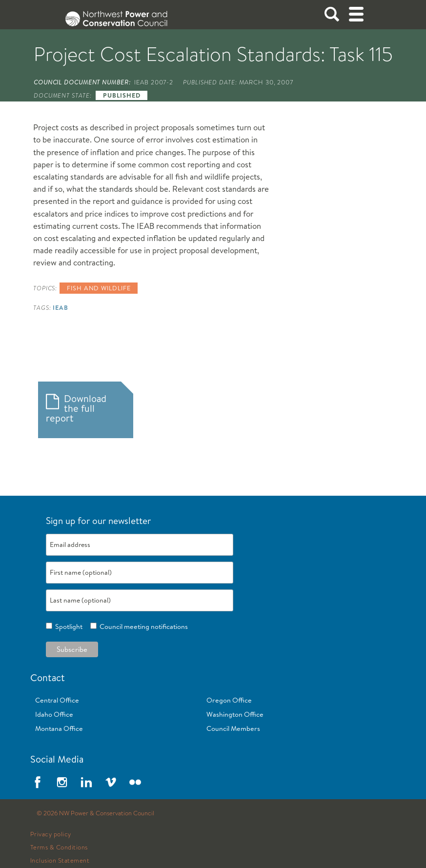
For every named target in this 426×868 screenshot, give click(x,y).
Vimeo (111, 782)
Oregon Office (229, 700)
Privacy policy (51, 834)
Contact (48, 677)
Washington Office (235, 714)
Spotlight (67, 626)
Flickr (135, 782)
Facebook (38, 782)
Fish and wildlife (99, 288)
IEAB (61, 307)
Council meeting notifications (142, 626)
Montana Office (59, 728)
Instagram (62, 782)
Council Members (233, 728)
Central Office (57, 700)
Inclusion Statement (60, 861)
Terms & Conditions (59, 848)
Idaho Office (54, 714)
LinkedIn (86, 782)
